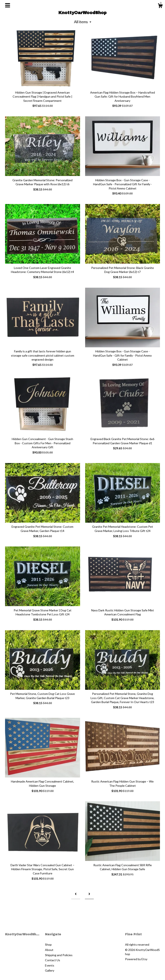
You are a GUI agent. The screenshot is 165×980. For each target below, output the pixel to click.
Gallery (50, 970)
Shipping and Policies (59, 955)
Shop (48, 944)
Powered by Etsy (136, 959)
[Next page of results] (89, 894)
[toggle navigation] (8, 5)
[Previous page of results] (76, 894)
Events (50, 965)
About (49, 950)
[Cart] (160, 6)
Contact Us (53, 960)
